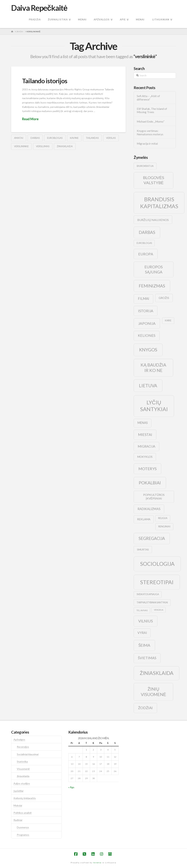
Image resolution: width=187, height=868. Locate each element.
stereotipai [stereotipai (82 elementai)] (157, 582)
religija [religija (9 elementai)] (163, 518)
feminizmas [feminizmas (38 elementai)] (152, 286)
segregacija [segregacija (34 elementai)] (152, 538)
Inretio (97, 863)
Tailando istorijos (45, 81)
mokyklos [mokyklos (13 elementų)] (145, 457)
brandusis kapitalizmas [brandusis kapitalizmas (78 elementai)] (159, 203)
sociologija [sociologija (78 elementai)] (157, 564)
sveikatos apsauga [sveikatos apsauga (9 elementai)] (148, 594)
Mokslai (18, 805)
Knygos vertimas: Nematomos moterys (150, 133)
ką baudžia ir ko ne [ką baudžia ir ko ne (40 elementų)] (153, 368)
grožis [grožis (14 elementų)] (164, 298)
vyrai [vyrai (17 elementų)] (142, 633)
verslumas (43, 146)
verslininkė (21, 146)
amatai (19, 138)
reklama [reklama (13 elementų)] (144, 519)
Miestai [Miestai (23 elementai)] (145, 435)
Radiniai (18, 820)
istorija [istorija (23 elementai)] (146, 311)
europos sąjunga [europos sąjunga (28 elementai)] (154, 269)
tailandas (92, 138)
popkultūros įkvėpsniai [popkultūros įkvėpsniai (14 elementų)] (154, 497)
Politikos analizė (23, 813)
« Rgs (71, 787)
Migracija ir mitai (147, 144)
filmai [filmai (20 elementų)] (144, 299)
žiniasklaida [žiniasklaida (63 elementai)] (157, 673)
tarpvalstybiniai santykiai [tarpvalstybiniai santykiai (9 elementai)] (152, 602)
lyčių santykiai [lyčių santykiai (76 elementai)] (154, 406)
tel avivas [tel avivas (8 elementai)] (142, 610)
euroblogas (55, 138)
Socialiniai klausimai (28, 754)
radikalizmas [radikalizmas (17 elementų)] (149, 509)
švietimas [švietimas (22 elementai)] (147, 658)
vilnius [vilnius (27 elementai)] (146, 621)
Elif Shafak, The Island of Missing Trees (152, 110)
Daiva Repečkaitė (39, 8)
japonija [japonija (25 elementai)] (147, 323)
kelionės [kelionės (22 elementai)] (147, 335)
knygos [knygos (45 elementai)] (148, 350)
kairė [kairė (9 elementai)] (168, 321)
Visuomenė (23, 769)
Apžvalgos (19, 739)
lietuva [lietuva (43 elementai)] (148, 386)
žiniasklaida (65, 146)
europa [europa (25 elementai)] (146, 254)
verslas (111, 138)
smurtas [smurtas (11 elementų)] (143, 549)
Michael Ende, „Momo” (151, 122)
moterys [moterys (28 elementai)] (148, 469)
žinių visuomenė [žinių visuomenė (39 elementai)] (153, 692)
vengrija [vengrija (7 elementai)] (159, 610)
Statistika (22, 762)
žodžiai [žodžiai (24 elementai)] (145, 708)
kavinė (74, 138)
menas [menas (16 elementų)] (143, 423)
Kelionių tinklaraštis (25, 798)
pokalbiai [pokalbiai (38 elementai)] (150, 483)
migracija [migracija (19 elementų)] (146, 446)
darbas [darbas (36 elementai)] (147, 232)
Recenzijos (23, 747)
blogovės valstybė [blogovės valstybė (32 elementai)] (154, 180)
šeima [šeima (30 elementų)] (144, 645)
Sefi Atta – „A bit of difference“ (148, 98)
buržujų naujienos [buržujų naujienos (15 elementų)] (153, 220)
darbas (35, 138)
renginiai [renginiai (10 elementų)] (164, 526)
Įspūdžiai (18, 791)
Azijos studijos (22, 783)
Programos (23, 835)
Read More (30, 119)
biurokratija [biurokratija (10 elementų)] (145, 166)
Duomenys (23, 827)
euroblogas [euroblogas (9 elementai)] (144, 243)
